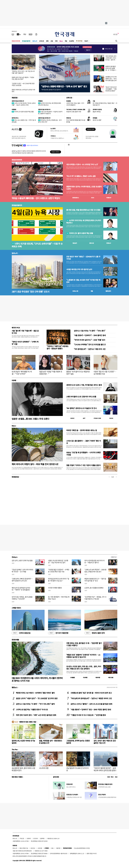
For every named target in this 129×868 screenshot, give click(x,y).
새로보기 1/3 (114, 557)
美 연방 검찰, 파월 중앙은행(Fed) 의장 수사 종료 (83, 210)
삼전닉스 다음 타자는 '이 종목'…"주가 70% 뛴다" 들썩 (35, 704)
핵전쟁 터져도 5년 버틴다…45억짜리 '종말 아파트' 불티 (35, 693)
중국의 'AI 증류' (97, 120)
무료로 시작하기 (55, 152)
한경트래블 (15, 640)
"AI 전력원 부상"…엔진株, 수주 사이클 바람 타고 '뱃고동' (95, 598)
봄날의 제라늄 (97, 112)
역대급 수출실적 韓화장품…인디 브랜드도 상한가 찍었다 (36, 198)
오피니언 (42, 41)
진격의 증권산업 (21, 633)
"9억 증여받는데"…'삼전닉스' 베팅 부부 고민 (90, 349)
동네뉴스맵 (75, 291)
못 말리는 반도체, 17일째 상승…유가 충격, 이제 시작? (50, 121)
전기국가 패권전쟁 (58, 633)
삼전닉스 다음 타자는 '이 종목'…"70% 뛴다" (90, 331)
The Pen (15, 749)
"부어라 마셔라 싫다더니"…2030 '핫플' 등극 (90, 340)
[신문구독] (36, 34)
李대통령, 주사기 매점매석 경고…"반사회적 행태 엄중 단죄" (111, 79)
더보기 (86, 41)
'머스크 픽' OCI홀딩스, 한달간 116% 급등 (81, 176)
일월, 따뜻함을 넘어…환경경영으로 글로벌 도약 (50, 742)
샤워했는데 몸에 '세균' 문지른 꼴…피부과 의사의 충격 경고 (91, 693)
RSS (52, 848)
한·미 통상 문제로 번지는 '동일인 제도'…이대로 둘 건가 (105, 104)
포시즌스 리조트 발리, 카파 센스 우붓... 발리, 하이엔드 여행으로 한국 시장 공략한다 (84, 668)
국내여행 (85, 678)
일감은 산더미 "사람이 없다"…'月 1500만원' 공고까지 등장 (37, 698)
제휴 (21, 848)
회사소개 (15, 838)
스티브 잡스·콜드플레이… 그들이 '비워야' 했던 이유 (84, 442)
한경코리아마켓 (16, 41)
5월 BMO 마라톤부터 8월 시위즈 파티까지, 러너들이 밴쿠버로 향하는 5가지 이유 (37, 679)
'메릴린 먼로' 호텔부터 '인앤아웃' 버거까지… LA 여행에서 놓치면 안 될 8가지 (83, 656)
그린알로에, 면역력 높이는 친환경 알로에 (78, 742)
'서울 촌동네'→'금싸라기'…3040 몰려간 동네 (90, 335)
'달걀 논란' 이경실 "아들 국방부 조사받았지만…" (51, 373)
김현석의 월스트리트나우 (18, 101)
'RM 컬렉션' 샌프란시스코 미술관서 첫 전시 (81, 408)
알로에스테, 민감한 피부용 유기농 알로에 (23, 742)
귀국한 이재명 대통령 (55, 588)
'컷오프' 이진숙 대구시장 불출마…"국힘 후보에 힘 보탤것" (111, 89)
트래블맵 (73, 678)
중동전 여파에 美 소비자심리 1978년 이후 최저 (23, 91)
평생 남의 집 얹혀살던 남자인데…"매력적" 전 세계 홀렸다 (21, 589)
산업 (52, 41)
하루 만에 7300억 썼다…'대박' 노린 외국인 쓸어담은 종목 (36, 715)
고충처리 (29, 838)
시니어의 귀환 (44, 768)
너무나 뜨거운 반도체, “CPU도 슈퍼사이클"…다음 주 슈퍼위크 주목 (37, 245)
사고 (116, 777)
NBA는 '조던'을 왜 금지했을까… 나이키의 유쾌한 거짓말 (84, 454)
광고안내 (36, 838)
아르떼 (14, 380)
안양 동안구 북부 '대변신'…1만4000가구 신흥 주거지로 (83, 258)
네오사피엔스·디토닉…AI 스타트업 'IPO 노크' (82, 164)
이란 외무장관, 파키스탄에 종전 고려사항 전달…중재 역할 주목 (111, 59)
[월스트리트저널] (25, 34)
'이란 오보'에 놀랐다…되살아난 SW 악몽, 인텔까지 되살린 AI (50, 113)
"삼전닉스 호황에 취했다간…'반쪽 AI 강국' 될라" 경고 (64, 86)
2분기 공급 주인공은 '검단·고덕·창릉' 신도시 (31, 292)
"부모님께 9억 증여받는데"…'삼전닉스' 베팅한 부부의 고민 (91, 698)
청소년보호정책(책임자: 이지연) (82, 848)
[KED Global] (31, 34)
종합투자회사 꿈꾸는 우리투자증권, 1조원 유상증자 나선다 (84, 188)
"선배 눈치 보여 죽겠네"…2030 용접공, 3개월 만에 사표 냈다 (95, 571)
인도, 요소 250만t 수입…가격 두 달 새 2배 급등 (24, 121)
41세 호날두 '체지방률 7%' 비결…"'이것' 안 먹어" (22, 373)
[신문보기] (13, 34)
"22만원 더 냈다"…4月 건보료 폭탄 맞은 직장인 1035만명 (23, 84)
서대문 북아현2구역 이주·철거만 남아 (79, 269)
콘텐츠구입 (25, 848)
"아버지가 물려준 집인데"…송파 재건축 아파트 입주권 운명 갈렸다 (105, 769)
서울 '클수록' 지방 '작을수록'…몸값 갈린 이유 (25, 332)
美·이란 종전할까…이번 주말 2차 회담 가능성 (59, 598)
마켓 (109, 198)
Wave (61, 41)
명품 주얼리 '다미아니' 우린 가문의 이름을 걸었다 (84, 465)
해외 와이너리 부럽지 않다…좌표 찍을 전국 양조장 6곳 (35, 464)
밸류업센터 (108, 291)
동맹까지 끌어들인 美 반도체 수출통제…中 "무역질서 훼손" (111, 69)
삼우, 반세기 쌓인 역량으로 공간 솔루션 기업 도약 (105, 742)
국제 (56, 41)
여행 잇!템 (111, 678)
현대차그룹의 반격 (95, 633)
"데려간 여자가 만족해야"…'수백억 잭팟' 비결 (25, 343)
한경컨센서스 (76, 198)
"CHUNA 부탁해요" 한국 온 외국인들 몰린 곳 (90, 344)
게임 (66, 41)
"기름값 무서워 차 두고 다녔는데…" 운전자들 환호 (88, 715)
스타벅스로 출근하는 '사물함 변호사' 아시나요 (32, 710)
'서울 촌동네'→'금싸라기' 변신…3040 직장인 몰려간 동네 (91, 710)
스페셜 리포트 (16, 608)
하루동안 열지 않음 (109, 49)
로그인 (115, 34)
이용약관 (58, 848)
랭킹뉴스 (15, 687)
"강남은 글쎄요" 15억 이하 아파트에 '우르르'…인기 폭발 (23, 571)
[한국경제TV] (19, 34)
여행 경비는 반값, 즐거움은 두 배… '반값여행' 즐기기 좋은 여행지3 (84, 644)
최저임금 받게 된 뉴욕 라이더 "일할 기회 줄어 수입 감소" (59, 580)
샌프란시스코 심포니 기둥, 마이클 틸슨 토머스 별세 (84, 385)
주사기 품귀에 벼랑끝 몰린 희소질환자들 (76, 121)
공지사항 (56, 777)
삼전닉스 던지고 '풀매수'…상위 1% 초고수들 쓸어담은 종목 (91, 704)
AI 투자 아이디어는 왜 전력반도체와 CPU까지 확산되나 (50, 104)
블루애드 (43, 838)
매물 (92, 291)
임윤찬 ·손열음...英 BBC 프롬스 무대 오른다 (30, 419)
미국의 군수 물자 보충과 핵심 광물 (23, 112)
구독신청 (22, 838)
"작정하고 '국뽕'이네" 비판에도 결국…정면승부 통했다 (58, 347)
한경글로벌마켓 (26, 41)
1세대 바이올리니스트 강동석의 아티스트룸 (81, 397)
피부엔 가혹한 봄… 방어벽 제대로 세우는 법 (82, 430)
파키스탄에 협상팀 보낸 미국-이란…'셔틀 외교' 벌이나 (94, 562)
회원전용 (15, 98)
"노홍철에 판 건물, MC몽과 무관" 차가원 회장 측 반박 (83, 281)
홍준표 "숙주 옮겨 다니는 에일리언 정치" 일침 (78, 373)
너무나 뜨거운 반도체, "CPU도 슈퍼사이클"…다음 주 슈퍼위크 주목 (24, 104)
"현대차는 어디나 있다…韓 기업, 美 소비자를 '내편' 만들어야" (23, 72)
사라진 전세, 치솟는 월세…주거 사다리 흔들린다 (75, 104)
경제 (47, 41)
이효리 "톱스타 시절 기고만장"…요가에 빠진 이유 (105, 373)
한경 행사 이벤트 (17, 777)
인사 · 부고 (110, 777)
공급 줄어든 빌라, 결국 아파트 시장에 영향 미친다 (23, 769)
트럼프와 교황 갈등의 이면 (74, 112)
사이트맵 (40, 848)
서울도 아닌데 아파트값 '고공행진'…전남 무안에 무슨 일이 (58, 562)
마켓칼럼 (40, 101)
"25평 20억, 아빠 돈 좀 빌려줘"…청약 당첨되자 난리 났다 (22, 580)
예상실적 (75, 243)
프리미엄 (80, 41)
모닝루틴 (72, 41)
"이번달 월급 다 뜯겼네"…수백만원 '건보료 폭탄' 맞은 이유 (59, 571)
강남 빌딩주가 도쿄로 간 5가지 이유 (77, 769)
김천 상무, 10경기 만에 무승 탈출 (22, 560)
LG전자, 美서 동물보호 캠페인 (94, 588)
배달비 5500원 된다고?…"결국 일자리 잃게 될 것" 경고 (95, 580)
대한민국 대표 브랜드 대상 (28, 722)
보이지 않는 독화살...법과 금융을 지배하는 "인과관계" (22, 598)
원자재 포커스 (15, 118)
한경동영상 (15, 477)
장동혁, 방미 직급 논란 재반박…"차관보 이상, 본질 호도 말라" (23, 78)
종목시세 (92, 243)
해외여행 (98, 678)
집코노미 (35, 41)
